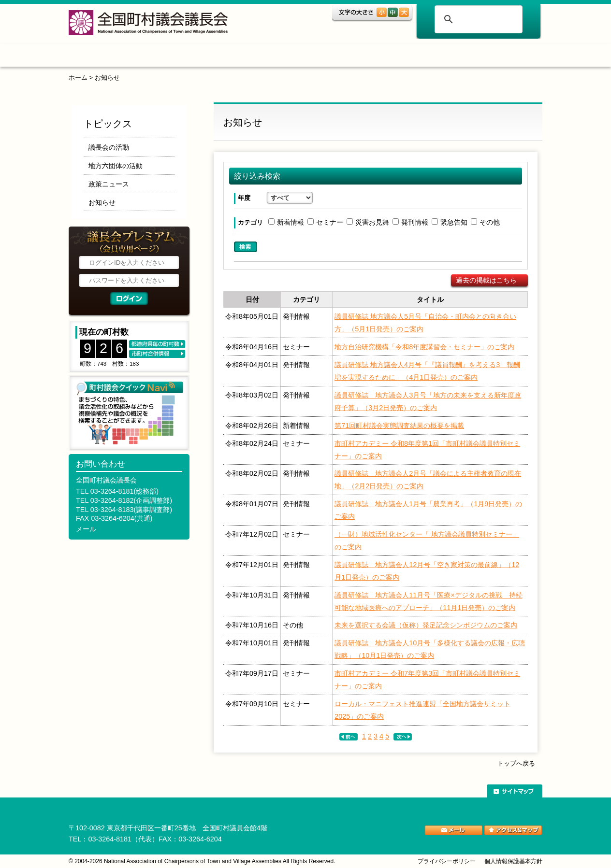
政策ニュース (109, 184)
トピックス (164, 57)
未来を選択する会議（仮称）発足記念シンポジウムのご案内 (426, 625)
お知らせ (107, 78)
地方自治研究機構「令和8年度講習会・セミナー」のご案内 (424, 347)
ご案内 (419, 57)
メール (86, 529)
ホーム (100, 57)
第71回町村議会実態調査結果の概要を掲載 (399, 426)
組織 (226, 57)
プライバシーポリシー (447, 861)
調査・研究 (293, 57)
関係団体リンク (496, 57)
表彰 (360, 57)
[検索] (477, 19)
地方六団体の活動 (116, 166)
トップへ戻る (516, 763)
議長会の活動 (109, 147)
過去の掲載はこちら (486, 280)
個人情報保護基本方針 (513, 861)
